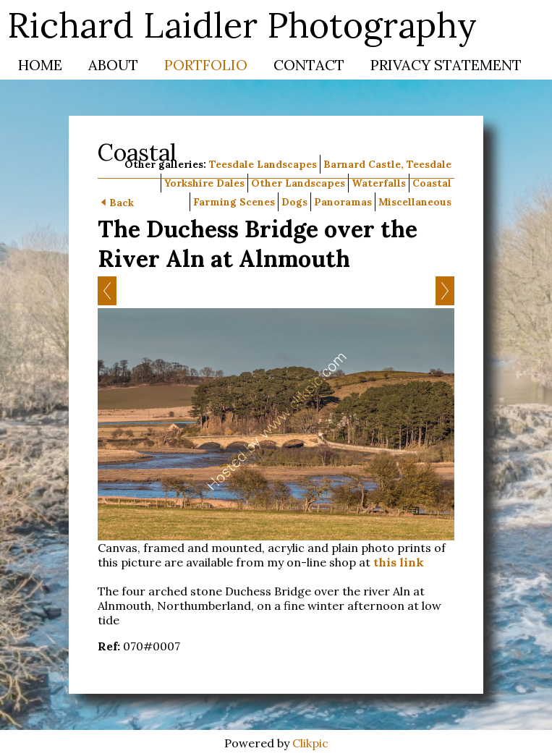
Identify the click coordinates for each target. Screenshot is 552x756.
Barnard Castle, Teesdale (387, 164)
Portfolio (206, 65)
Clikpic (310, 743)
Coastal (432, 183)
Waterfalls (379, 183)
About (113, 65)
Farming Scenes (234, 202)
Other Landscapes (298, 183)
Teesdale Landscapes (263, 164)
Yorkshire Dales (204, 183)
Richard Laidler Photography (242, 25)
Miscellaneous (415, 202)
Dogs (294, 202)
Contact (309, 65)
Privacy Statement (446, 65)
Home (40, 65)
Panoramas (343, 202)
